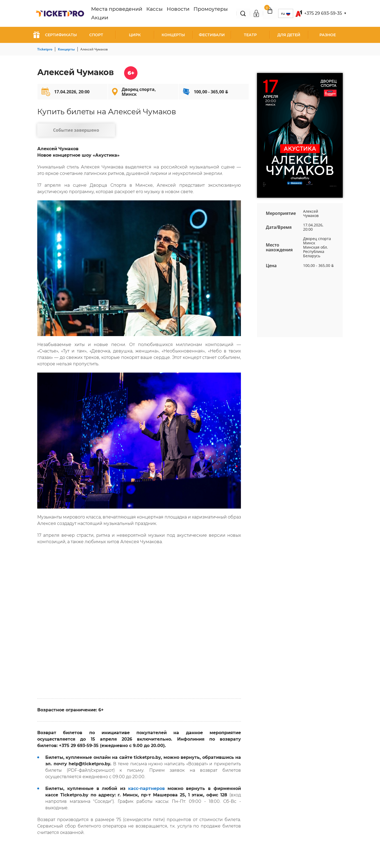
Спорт (96, 35)
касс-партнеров (146, 791)
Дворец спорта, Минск (139, 92)
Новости (169, 13)
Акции (218, 13)
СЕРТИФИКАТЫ (55, 35)
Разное (328, 35)
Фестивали (212, 35)
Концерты (173, 35)
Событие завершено (71, 131)
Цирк (135, 35)
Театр (250, 35)
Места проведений (121, 13)
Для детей (289, 35)
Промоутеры (195, 13)
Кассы (150, 13)
